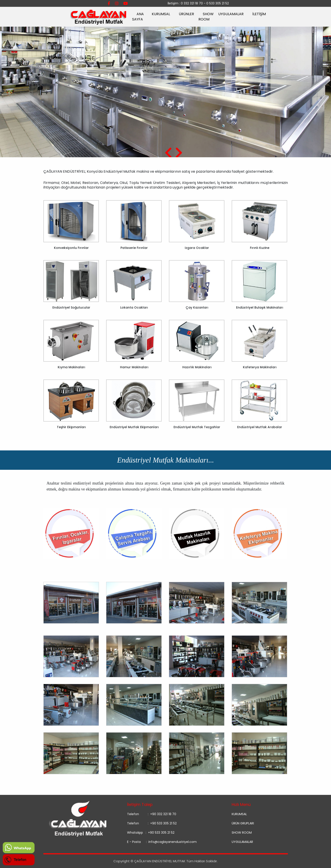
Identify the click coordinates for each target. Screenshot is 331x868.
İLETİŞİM (259, 14)
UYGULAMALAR (231, 14)
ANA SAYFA (138, 17)
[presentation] (168, 153)
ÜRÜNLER (186, 14)
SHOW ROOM (206, 17)
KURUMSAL (161, 14)
